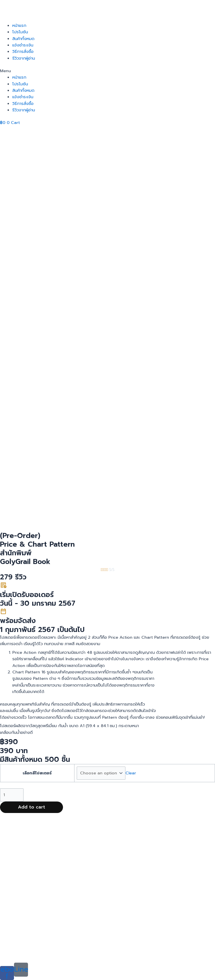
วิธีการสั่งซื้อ (23, 51)
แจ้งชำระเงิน (23, 45)
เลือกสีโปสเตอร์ (37, 843)
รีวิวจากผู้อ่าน (24, 58)
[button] (107, 71)
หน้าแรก (19, 25)
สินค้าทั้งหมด (23, 39)
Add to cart (31, 877)
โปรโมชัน (20, 32)
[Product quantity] (12, 865)
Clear (131, 843)
